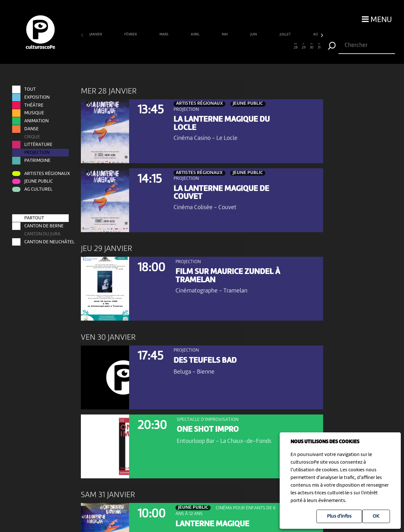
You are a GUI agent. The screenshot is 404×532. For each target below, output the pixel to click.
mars (164, 34)
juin (254, 34)
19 (225, 46)
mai (225, 34)
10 (155, 46)
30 (311, 46)
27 (288, 46)
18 (218, 46)
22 (249, 46)
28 (296, 46)
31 (319, 46)
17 (210, 46)
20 (233, 46)
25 (272, 46)
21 (241, 46)
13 (179, 46)
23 (257, 46)
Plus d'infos (339, 516)
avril (195, 34)
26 (280, 46)
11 (163, 46)
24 (264, 46)
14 (186, 46)
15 (194, 46)
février (131, 34)
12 (171, 46)
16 (202, 46)
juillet (286, 34)
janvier (96, 34)
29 (303, 46)
